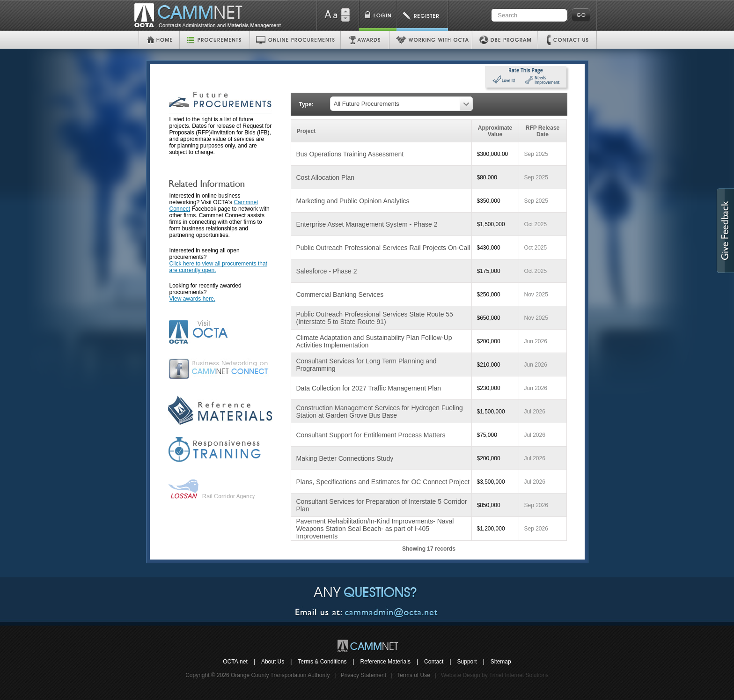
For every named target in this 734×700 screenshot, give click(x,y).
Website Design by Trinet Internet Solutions (495, 675)
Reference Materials (385, 662)
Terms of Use (414, 675)
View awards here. (193, 299)
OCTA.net (235, 662)
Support (467, 662)
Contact (434, 662)
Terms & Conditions (322, 662)
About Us (273, 662)
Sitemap (501, 662)
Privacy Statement (363, 675)
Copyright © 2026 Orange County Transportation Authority (257, 675)
